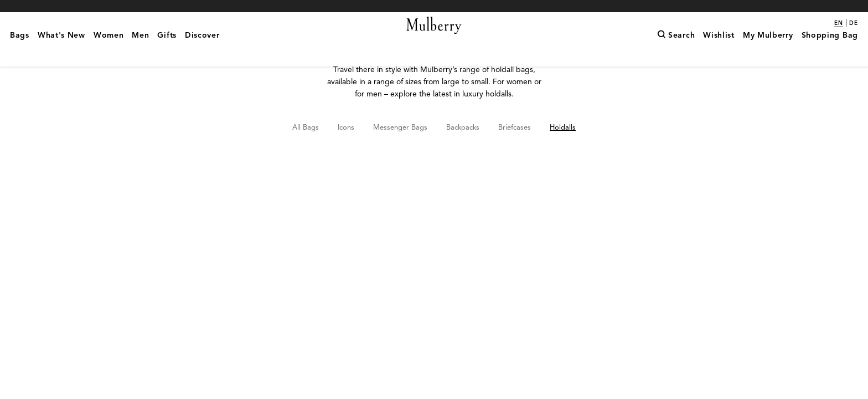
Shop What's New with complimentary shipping (434, 6)
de (854, 23)
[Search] (676, 53)
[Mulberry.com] (434, 39)
